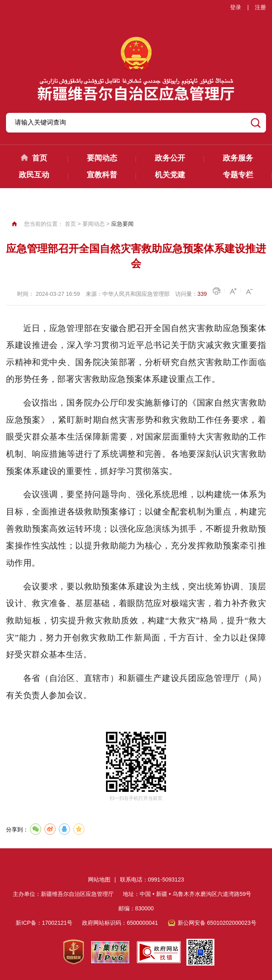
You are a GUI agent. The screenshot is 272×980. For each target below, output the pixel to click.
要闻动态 (102, 158)
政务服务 (238, 158)
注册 (260, 7)
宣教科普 (102, 175)
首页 (40, 158)
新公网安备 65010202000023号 (217, 923)
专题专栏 (238, 175)
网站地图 (99, 880)
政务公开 (170, 158)
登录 (236, 7)
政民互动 (34, 175)
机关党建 (170, 175)
